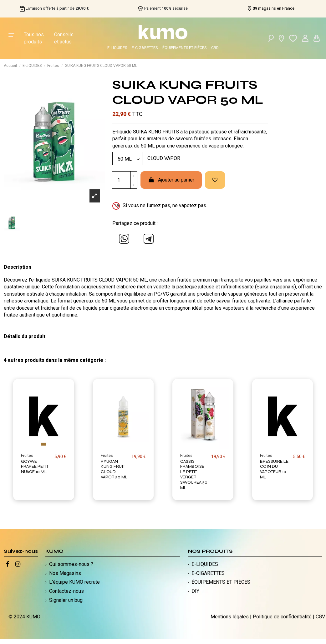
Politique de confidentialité (282, 617)
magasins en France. (274, 8)
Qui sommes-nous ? (71, 564)
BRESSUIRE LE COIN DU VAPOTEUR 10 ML (274, 469)
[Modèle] (127, 158)
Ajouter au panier (171, 180)
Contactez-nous (66, 591)
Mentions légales (230, 617)
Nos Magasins (65, 573)
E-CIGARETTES (145, 48)
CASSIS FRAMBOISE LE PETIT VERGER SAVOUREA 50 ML (194, 474)
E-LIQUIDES (117, 48)
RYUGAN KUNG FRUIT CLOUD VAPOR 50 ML (114, 469)
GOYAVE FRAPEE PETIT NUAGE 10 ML (35, 467)
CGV (320, 617)
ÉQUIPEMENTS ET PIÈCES (184, 48)
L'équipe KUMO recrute (74, 582)
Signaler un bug (66, 600)
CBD (215, 48)
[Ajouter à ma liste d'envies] (215, 180)
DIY (195, 591)
